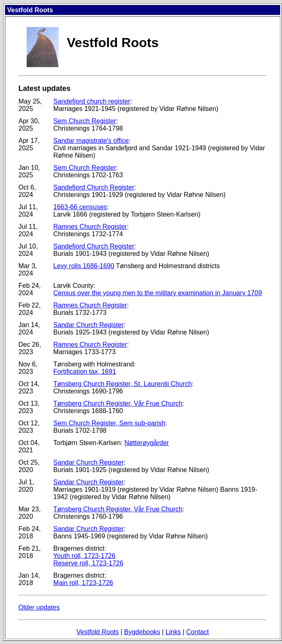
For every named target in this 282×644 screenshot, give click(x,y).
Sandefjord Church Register (94, 187)
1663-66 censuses (80, 207)
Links (173, 632)
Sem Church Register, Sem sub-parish (109, 423)
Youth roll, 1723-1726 (84, 556)
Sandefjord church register (92, 101)
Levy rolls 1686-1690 (84, 266)
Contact (197, 632)
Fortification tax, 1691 (85, 372)
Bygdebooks (142, 632)
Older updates (39, 607)
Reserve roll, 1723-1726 (88, 563)
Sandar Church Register (89, 325)
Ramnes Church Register (90, 227)
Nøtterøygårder (146, 443)
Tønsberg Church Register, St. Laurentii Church (123, 384)
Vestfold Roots (98, 632)
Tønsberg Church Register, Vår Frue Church (118, 403)
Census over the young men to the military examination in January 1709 (158, 293)
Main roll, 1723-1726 (83, 583)
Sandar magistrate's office (91, 141)
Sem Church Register (85, 121)
